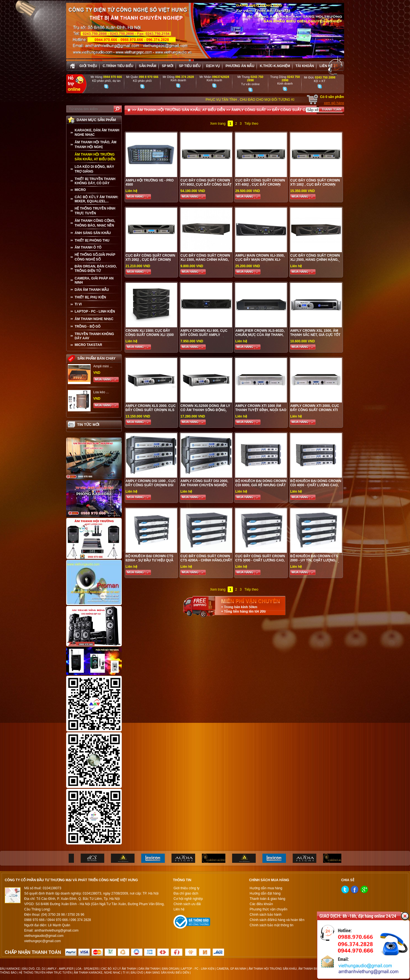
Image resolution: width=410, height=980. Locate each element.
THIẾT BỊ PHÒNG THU (92, 240)
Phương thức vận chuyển (269, 909)
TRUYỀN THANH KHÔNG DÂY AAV (95, 336)
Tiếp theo (251, 124)
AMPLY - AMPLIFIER (60, 969)
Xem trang (218, 124)
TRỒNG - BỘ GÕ (88, 326)
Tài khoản (305, 66)
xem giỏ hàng (334, 103)
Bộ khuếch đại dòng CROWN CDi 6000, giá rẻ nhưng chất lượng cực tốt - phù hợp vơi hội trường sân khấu (261, 487)
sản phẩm (148, 66)
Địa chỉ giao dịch (186, 893)
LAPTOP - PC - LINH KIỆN (95, 311)
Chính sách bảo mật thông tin (271, 925)
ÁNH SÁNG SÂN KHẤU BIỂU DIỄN (167, 973)
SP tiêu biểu (190, 66)
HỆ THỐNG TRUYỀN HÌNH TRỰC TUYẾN (95, 211)
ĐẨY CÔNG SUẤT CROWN (294, 110)
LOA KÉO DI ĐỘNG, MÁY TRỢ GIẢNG (95, 169)
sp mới (167, 66)
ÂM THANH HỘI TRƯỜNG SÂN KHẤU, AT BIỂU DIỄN (95, 157)
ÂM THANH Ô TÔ (88, 247)
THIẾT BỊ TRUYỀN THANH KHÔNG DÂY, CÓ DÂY (95, 181)
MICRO (80, 190)
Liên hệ (326, 66)
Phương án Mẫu (240, 66)
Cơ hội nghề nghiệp (188, 899)
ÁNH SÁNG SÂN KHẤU (93, 233)
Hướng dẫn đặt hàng (265, 893)
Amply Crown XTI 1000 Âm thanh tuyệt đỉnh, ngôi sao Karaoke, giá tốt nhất (261, 410)
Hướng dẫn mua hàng (266, 888)
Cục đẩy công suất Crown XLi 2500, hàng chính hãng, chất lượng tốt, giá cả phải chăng (316, 262)
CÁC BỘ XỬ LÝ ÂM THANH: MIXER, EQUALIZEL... (97, 199)
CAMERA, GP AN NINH (232, 969)
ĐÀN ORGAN (171, 969)
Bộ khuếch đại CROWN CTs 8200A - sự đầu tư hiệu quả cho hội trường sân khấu (150, 560)
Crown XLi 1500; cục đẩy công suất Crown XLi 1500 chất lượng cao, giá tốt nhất (150, 337)
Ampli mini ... (103, 366)
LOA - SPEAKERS (87, 969)
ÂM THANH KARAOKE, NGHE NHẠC (97, 973)
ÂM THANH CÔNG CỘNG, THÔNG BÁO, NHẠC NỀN (95, 223)
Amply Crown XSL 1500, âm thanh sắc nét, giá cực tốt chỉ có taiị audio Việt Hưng (315, 335)
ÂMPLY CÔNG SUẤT (249, 110)
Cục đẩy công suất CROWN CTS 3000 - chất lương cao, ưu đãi (260, 560)
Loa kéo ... (101, 392)
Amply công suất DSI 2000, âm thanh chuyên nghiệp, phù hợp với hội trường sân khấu (204, 487)
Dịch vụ (213, 66)
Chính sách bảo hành (265, 915)
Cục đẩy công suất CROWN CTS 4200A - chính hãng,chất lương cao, (206, 560)
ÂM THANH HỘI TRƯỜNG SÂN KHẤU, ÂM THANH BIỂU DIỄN (288, 969)
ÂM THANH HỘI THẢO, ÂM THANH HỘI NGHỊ (96, 145)
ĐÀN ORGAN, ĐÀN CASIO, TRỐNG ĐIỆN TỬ (96, 269)
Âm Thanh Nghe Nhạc (94, 319)
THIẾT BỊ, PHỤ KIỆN (90, 297)
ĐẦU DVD (137, 973)
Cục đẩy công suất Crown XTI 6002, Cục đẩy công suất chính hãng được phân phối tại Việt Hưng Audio (206, 187)
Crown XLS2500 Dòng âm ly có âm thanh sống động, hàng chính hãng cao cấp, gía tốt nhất (205, 412)
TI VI (78, 304)
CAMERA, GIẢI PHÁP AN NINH (94, 280)
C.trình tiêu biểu (118, 66)
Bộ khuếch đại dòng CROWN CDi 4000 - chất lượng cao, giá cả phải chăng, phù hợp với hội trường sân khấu (316, 487)
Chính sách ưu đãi (187, 904)
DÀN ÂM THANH (149, 969)
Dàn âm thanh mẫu (92, 290)
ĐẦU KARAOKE (10, 969)
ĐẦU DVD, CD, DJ (34, 969)
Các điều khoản (261, 904)
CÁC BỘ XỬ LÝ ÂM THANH (119, 969)
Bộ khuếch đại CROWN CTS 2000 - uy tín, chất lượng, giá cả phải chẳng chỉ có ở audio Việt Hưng (315, 562)
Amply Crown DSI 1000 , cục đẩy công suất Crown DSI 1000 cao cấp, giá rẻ (151, 485)
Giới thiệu (88, 66)
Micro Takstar (89, 345)
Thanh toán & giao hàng (267, 899)
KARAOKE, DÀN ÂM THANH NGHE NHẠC (97, 132)
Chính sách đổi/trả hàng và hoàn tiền (277, 920)
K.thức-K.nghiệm (275, 66)
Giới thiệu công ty (186, 888)
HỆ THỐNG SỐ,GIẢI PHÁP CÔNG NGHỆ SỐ (95, 257)
